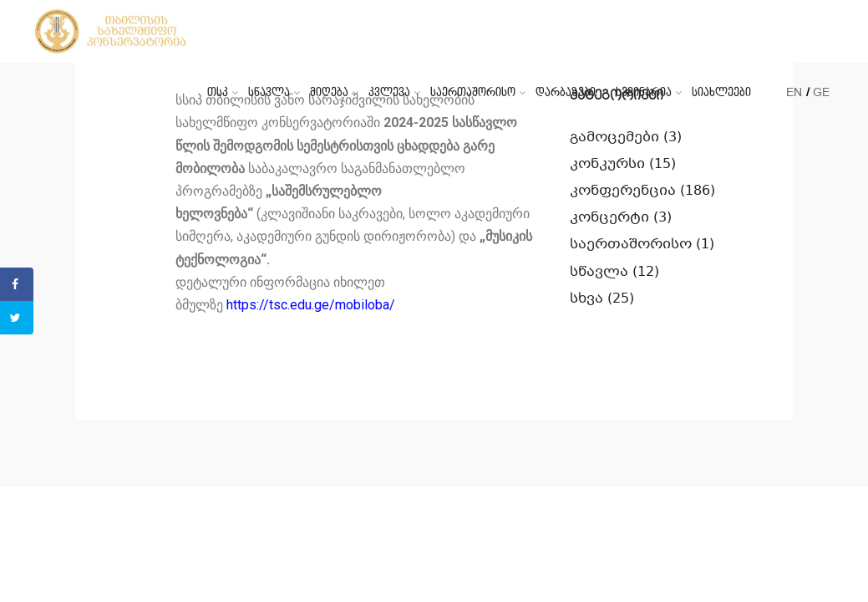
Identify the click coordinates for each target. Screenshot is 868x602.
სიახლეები (721, 92)
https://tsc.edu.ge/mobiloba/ (311, 305)
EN (794, 92)
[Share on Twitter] (17, 318)
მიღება (329, 92)
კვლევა (389, 92)
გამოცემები (614, 138)
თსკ (218, 92)
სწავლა (269, 92)
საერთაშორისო (473, 92)
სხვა (586, 299)
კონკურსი (607, 164)
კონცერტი (609, 218)
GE (821, 92)
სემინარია (644, 92)
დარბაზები (566, 92)
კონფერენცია (623, 191)
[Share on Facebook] (17, 284)
